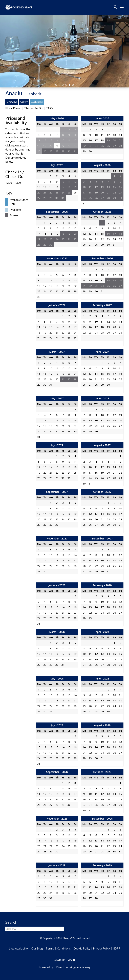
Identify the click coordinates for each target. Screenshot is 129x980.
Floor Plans (13, 108)
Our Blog (37, 948)
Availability (37, 102)
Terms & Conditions (58, 948)
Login (71, 960)
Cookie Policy (82, 948)
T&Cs (50, 108)
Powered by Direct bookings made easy (65, 967)
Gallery (24, 102)
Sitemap (60, 960)
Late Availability (19, 948)
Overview (12, 102)
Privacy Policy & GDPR (107, 948)
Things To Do (33, 108)
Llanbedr (33, 94)
